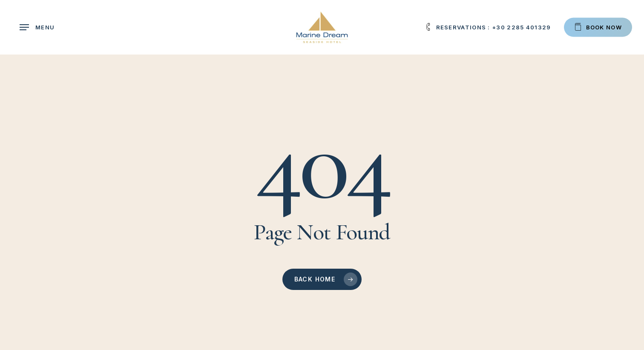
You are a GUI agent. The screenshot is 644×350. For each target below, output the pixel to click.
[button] (37, 27)
